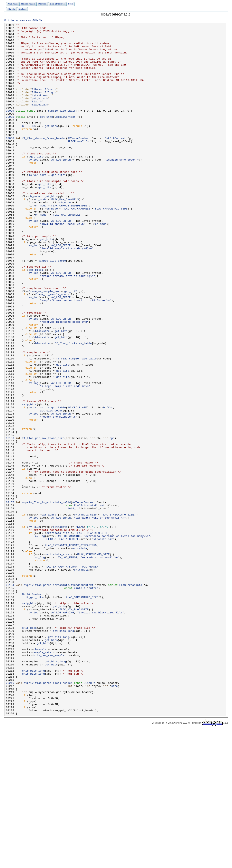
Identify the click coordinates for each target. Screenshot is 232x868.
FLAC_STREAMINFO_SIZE (118, 613)
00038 (10, 161)
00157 (10, 598)
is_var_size (37, 205)
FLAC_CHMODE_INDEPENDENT (70, 242)
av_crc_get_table (53, 484)
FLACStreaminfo (131, 697)
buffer (108, 484)
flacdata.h (40, 121)
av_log (33, 187)
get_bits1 (59, 205)
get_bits (51, 147)
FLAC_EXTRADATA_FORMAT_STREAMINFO (71, 650)
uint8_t (71, 606)
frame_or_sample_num (44, 345)
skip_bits (29, 481)
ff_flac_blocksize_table (73, 407)
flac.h (37, 117)
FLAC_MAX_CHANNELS (65, 235)
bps (112, 521)
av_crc (33, 484)
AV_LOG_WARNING (69, 639)
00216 (10, 815)
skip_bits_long (33, 800)
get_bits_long (63, 753)
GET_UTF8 (28, 147)
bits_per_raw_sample (49, 782)
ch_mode (34, 231)
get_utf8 (46, 136)
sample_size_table (62, 128)
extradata (49, 613)
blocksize (42, 393)
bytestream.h (42, 110)
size (115, 819)
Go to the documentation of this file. (23, 20)
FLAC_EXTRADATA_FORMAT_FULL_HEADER (71, 675)
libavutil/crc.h (44, 103)
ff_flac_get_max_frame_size (43, 521)
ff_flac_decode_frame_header (44, 161)
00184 (10, 697)
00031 (10, 136)
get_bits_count (51, 488)
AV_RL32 (34, 628)
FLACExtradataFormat (89, 602)
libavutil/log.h (44, 106)
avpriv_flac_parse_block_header (48, 815)
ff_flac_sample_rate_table (76, 426)
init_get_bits (33, 712)
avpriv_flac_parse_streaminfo (46, 697)
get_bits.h (40, 114)
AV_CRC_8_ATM (77, 484)
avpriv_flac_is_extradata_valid (46, 598)
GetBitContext (65, 136)
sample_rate (42, 778)
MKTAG (80, 628)
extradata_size (85, 613)
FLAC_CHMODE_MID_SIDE (111, 246)
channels (40, 775)
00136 (10, 521)
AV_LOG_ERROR (61, 187)
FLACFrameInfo (78, 165)
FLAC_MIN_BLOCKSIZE (74, 727)
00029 (10, 128)
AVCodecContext (79, 161)
